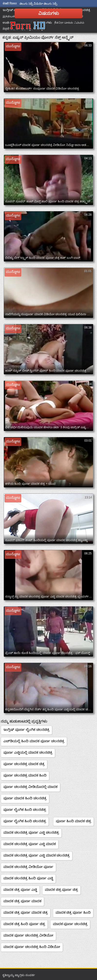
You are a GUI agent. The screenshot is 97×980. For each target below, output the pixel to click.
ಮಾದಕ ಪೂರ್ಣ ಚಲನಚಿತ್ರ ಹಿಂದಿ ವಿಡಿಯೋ (32, 947)
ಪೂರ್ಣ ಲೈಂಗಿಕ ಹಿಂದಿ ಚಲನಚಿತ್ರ (25, 810)
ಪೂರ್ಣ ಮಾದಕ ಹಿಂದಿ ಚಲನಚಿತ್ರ (25, 798)
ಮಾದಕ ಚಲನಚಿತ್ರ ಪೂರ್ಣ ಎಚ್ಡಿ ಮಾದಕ (30, 844)
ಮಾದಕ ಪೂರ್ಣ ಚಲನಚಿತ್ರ (70, 924)
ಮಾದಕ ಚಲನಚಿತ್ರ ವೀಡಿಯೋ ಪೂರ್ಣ (28, 867)
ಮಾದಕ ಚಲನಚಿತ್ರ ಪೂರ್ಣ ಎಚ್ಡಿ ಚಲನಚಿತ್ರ (31, 832)
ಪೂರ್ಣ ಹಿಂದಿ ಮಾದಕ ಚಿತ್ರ (73, 821)
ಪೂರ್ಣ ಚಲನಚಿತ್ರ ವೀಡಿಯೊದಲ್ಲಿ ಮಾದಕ (30, 787)
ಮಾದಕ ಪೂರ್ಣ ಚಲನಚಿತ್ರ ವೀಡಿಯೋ (28, 935)
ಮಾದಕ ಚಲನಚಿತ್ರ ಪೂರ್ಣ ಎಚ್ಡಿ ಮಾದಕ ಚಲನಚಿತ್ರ (37, 855)
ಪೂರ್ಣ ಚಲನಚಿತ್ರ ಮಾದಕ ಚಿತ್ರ (24, 764)
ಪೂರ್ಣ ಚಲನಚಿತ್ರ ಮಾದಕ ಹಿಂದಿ (25, 775)
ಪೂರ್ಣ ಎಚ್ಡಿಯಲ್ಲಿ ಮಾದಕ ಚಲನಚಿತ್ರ (28, 752)
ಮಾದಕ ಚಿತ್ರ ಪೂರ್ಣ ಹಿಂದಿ (73, 912)
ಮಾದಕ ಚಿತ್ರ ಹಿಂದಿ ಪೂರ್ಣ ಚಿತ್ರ (24, 924)
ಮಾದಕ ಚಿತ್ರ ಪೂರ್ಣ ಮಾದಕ (22, 901)
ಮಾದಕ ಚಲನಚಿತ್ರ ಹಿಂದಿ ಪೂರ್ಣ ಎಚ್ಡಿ (28, 878)
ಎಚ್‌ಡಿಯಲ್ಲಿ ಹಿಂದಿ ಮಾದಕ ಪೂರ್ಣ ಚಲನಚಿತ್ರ (34, 741)
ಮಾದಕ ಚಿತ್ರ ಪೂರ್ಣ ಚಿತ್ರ (62, 890)
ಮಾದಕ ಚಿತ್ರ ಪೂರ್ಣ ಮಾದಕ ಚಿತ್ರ (26, 912)
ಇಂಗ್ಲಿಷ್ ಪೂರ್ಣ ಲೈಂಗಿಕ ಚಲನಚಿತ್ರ (26, 730)
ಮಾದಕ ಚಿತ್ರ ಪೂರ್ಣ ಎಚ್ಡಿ (20, 890)
